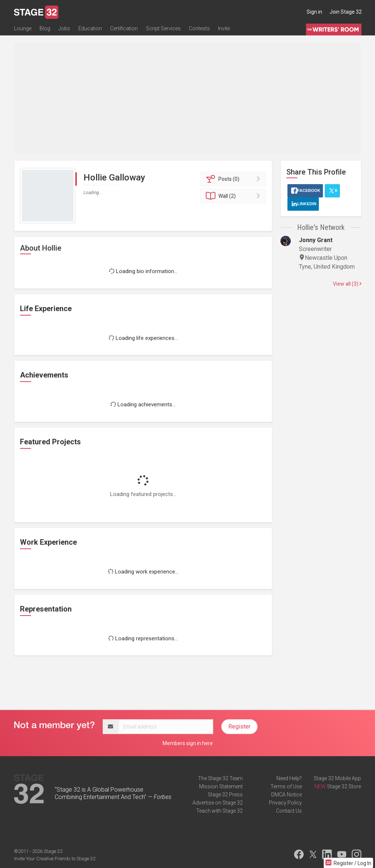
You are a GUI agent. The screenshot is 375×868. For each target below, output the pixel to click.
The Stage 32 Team (220, 778)
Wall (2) (234, 196)
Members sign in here (188, 743)
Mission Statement (221, 786)
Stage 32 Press (225, 795)
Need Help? (289, 778)
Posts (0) (234, 179)
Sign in (314, 12)
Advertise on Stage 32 (218, 803)
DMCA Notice (287, 795)
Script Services (163, 28)
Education (90, 28)
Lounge (23, 28)
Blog (45, 28)
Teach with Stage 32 (219, 811)
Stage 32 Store (344, 786)
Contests (199, 28)
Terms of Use (286, 786)
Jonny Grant (316, 240)
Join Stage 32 (346, 12)
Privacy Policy (285, 803)
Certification (124, 28)
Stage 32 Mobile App (337, 778)
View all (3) (347, 284)
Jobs (64, 28)
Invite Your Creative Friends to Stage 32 (55, 859)
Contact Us (289, 811)
